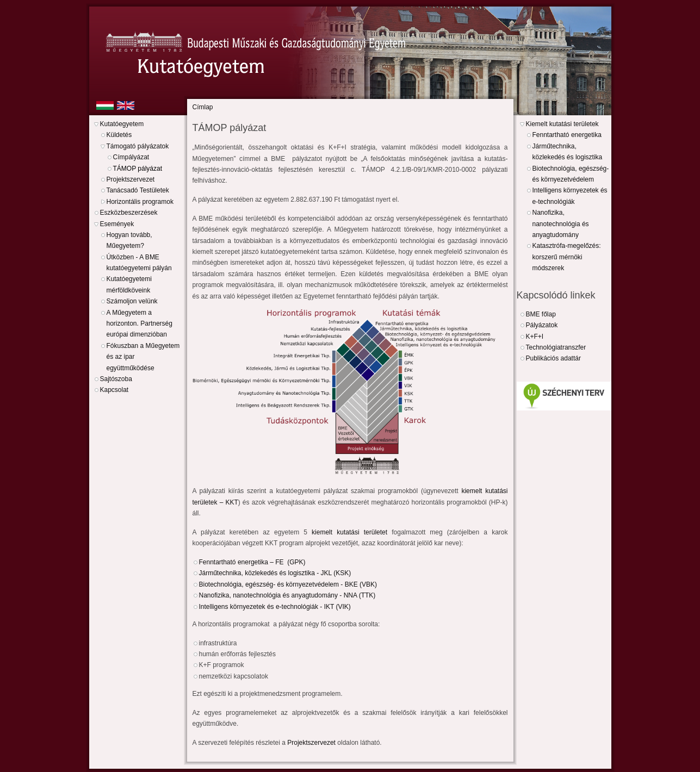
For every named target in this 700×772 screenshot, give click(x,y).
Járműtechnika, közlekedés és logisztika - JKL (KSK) (276, 573)
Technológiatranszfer (556, 347)
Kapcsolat (114, 390)
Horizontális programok (140, 202)
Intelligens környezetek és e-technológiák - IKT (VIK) (277, 607)
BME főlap (541, 314)
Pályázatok (542, 325)
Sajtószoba (116, 379)
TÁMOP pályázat (138, 169)
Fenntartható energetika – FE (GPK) (253, 562)
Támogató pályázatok (138, 146)
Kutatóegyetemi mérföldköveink (129, 284)
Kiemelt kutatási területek (562, 124)
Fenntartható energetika (567, 135)
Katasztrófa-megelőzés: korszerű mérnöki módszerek (567, 257)
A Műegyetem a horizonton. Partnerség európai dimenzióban (140, 324)
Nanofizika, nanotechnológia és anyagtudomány (561, 224)
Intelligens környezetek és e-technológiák (570, 196)
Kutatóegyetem (122, 124)
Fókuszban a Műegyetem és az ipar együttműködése (143, 357)
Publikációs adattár (553, 358)
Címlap (203, 107)
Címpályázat (131, 157)
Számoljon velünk (132, 301)
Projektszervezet (131, 179)
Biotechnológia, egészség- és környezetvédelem (571, 174)
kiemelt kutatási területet (349, 532)
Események (117, 224)
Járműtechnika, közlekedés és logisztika (568, 152)
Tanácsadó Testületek (138, 190)
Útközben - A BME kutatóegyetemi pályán (139, 263)
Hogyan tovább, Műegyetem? (129, 240)
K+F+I (535, 337)
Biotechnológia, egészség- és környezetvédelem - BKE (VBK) (289, 584)
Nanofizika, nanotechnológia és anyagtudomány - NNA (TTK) (288, 595)
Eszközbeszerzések (129, 213)
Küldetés (119, 135)
